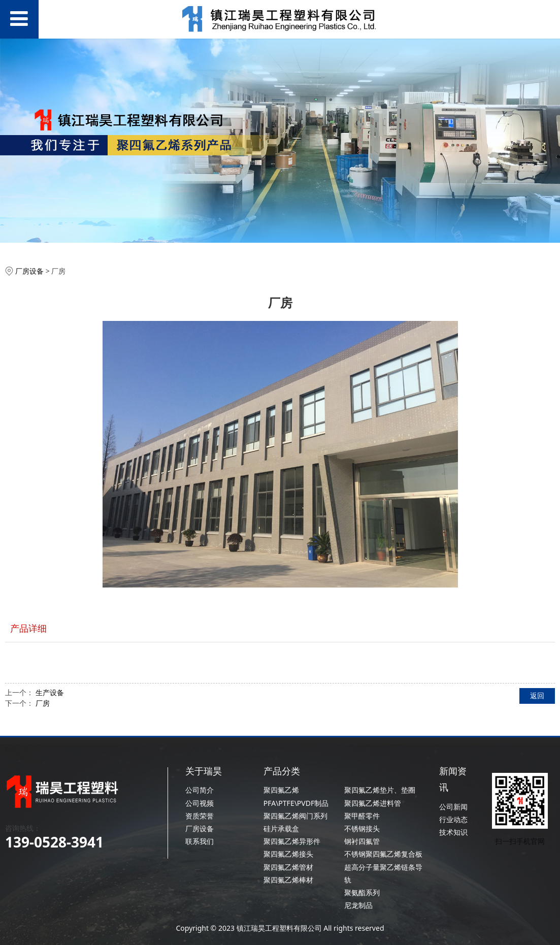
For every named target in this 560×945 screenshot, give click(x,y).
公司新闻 (453, 807)
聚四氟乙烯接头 (288, 854)
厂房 (43, 703)
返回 (537, 695)
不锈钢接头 (362, 828)
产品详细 (28, 628)
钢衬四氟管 (362, 841)
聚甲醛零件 (362, 816)
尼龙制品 (358, 905)
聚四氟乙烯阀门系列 (295, 816)
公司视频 (200, 803)
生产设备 (50, 692)
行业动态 (453, 819)
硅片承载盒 (281, 828)
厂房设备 (29, 271)
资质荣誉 (200, 816)
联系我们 (200, 841)
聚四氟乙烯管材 (288, 867)
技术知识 (453, 832)
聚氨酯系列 (362, 892)
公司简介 (200, 790)
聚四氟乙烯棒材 (288, 880)
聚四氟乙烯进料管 (373, 803)
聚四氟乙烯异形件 (292, 841)
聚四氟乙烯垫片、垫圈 (380, 790)
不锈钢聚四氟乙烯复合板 (383, 854)
